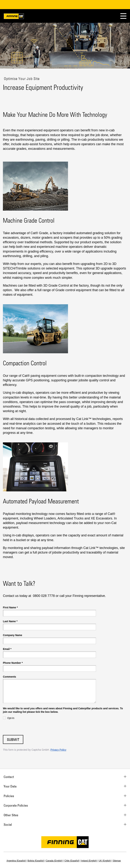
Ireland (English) (89, 861)
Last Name (10, 621)
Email (7, 649)
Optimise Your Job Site (21, 79)
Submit (13, 739)
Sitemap (117, 861)
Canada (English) (54, 861)
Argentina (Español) (16, 861)
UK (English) (105, 861)
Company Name (13, 635)
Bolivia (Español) (36, 861)
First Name (10, 607)
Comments (9, 677)
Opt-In (11, 718)
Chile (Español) (72, 861)
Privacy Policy (58, 750)
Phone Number (13, 663)
